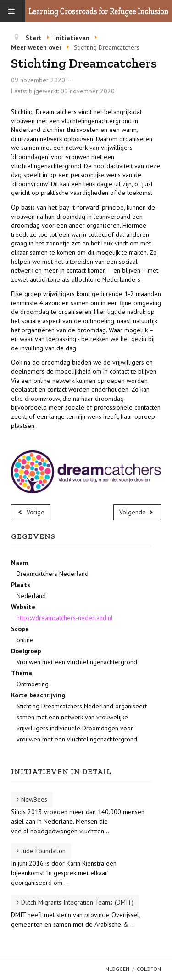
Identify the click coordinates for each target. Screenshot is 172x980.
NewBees (34, 799)
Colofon (149, 969)
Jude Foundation (43, 851)
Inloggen (117, 969)
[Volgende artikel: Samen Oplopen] (137, 512)
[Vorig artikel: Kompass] (31, 512)
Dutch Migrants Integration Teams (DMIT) (77, 902)
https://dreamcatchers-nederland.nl (65, 618)
